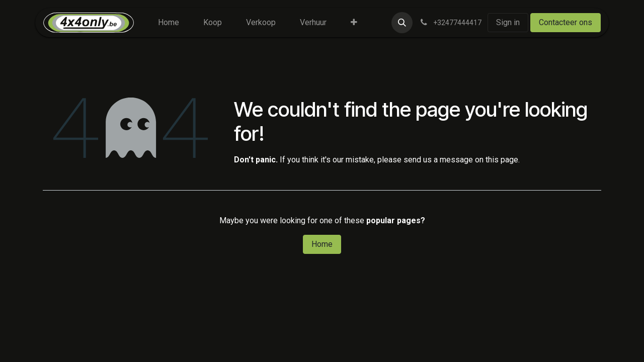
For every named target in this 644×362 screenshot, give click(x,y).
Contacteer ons (566, 22)
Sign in (508, 22)
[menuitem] (169, 23)
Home (322, 244)
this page (502, 160)
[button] (402, 23)
